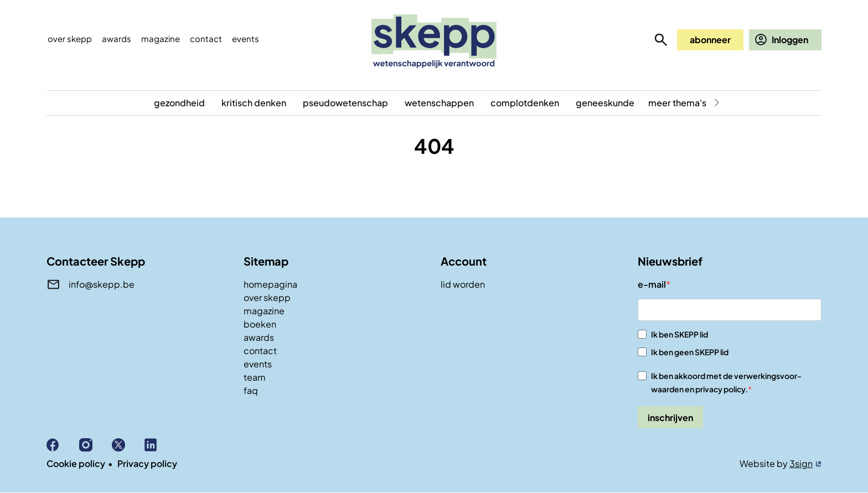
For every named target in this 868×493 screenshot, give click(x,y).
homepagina (270, 284)
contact (260, 351)
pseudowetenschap (345, 103)
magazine (264, 311)
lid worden (463, 284)
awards (259, 337)
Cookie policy (76, 463)
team (255, 377)
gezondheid (179, 103)
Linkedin (161, 445)
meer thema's (677, 103)
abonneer (710, 40)
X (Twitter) (128, 445)
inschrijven (670, 417)
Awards (117, 38)
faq (251, 390)
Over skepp (70, 38)
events (246, 38)
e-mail (652, 284)
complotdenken (525, 103)
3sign (801, 463)
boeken (260, 324)
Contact (206, 38)
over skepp (267, 297)
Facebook (63, 445)
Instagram (95, 445)
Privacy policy (147, 463)
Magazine (161, 38)
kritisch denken (254, 103)
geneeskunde (605, 103)
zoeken (661, 40)
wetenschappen (439, 103)
